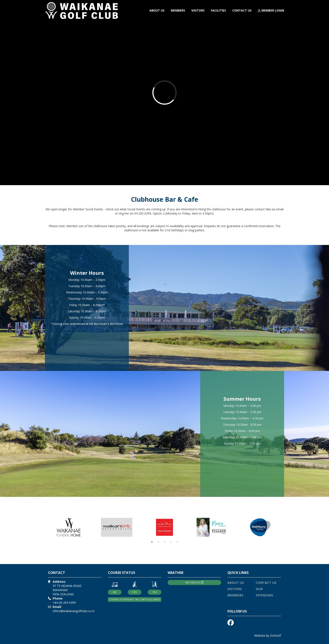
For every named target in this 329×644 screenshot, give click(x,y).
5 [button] (177, 542)
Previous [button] (42, 527)
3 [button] (164, 542)
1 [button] (152, 542)
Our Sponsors (264, 592)
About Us (157, 10)
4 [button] (171, 542)
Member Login (271, 10)
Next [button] (287, 527)
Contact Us (242, 10)
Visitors (198, 10)
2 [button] (158, 542)
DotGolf (275, 635)
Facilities (218, 10)
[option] (69, 527)
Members (178, 10)
